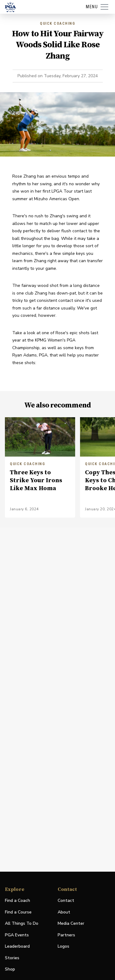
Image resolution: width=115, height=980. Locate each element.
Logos (63, 946)
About (64, 912)
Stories (12, 958)
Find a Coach (17, 900)
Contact (66, 900)
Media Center (71, 924)
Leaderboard (17, 946)
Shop (10, 969)
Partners (66, 935)
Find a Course (18, 912)
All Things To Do (22, 923)
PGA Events (17, 935)
